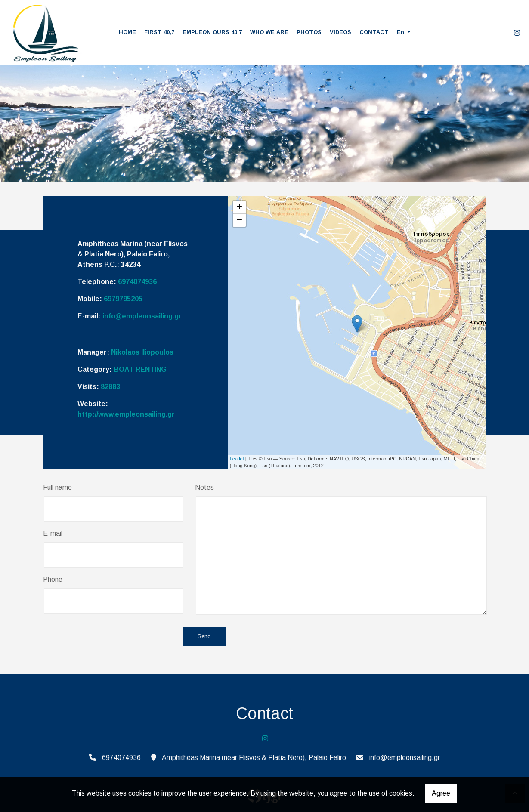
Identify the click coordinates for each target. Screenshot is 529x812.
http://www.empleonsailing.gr (126, 414)
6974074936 (137, 282)
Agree (441, 793)
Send (204, 637)
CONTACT (374, 32)
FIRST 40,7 (159, 32)
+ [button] (240, 207)
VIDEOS (340, 32)
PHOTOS (309, 32)
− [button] (240, 220)
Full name (57, 487)
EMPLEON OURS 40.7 (212, 32)
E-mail (53, 533)
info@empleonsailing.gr (142, 316)
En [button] (401, 32)
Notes (204, 487)
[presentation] (108, 637)
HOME (127, 32)
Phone (53, 579)
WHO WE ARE (269, 32)
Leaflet (237, 459)
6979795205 (123, 299)
